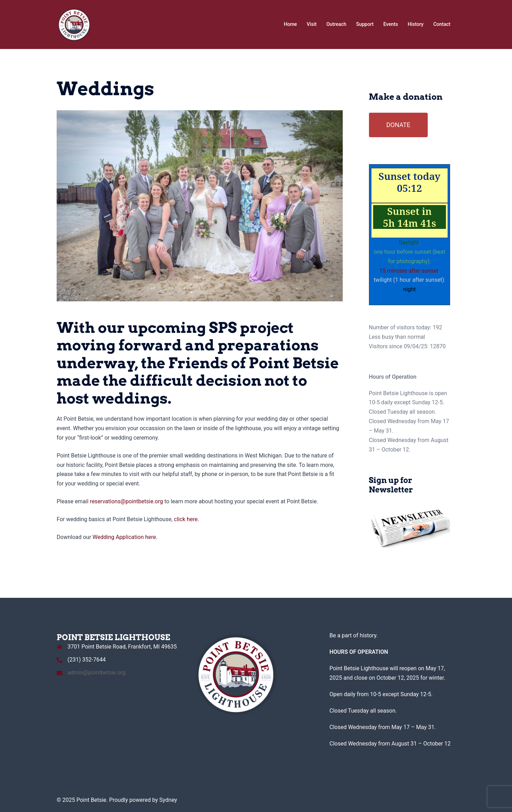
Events (391, 24)
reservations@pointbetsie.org (126, 501)
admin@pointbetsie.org (97, 673)
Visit (312, 24)
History (416, 24)
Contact (442, 24)
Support (365, 24)
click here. (186, 519)
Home (291, 24)
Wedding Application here (125, 537)
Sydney (168, 800)
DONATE (399, 125)
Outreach (336, 24)
